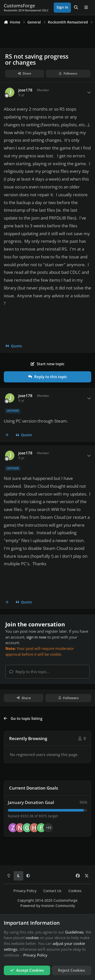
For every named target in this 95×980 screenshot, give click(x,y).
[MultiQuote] (7, 435)
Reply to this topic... (30, 672)
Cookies (75, 891)
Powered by (48, 906)
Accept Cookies (27, 970)
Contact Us (52, 891)
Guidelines (74, 932)
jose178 (25, 90)
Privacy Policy (25, 891)
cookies (32, 938)
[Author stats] (89, 93)
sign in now (36, 637)
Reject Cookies (71, 970)
